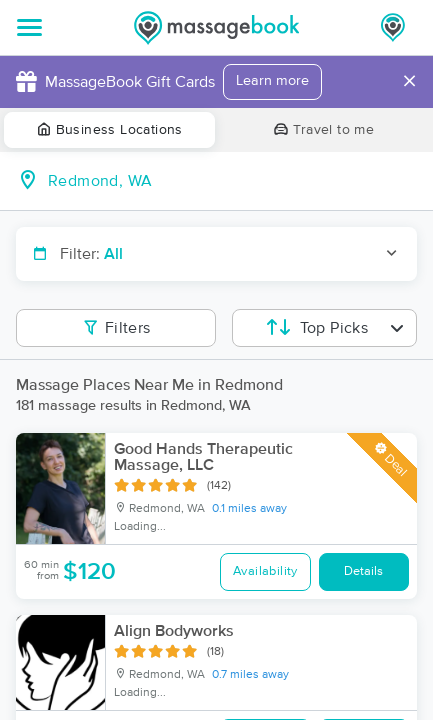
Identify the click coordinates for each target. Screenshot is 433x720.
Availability (265, 571)
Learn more (272, 81)
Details (363, 571)
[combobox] (232, 181)
